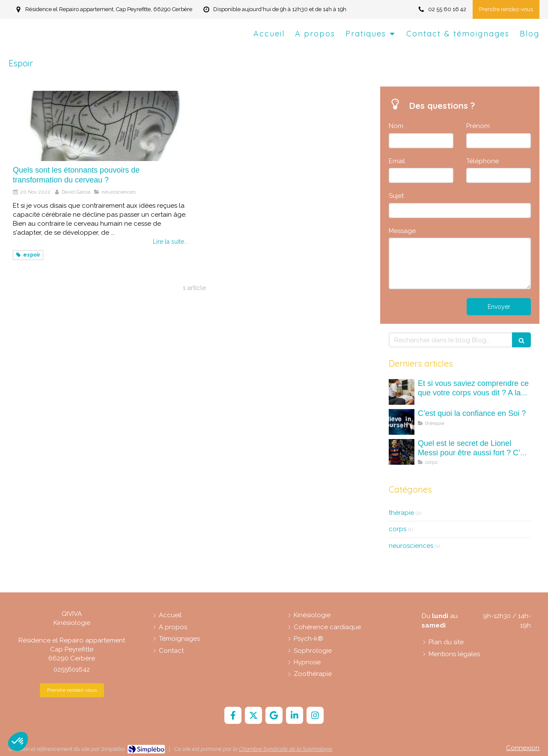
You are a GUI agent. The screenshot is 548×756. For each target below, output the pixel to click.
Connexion (523, 748)
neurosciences (411, 546)
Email (397, 161)
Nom (396, 126)
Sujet (396, 196)
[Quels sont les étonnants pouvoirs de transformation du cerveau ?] (100, 126)
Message (402, 231)
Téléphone (482, 161)
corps (398, 529)
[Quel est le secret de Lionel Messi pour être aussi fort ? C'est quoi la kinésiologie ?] (402, 452)
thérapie (401, 513)
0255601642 (72, 669)
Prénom (478, 126)
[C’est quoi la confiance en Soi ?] (402, 422)
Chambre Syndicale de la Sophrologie (286, 749)
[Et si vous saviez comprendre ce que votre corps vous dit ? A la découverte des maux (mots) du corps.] (402, 392)
